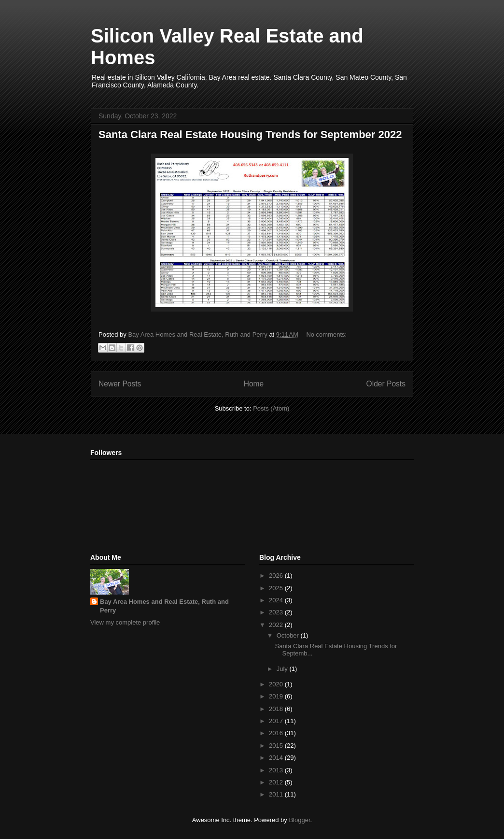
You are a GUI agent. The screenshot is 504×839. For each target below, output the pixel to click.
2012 (277, 782)
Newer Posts (120, 384)
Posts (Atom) (271, 408)
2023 (277, 612)
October (289, 635)
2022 (277, 625)
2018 (277, 709)
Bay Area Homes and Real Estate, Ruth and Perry (164, 606)
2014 (277, 758)
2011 (277, 794)
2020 (277, 684)
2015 (277, 746)
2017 (277, 721)
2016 (277, 733)
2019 (277, 696)
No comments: (326, 334)
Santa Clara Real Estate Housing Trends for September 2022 (250, 135)
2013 (277, 770)
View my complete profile (125, 622)
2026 (277, 576)
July (283, 669)
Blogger (299, 820)
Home (254, 384)
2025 (277, 588)
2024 (277, 600)
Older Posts (386, 384)
